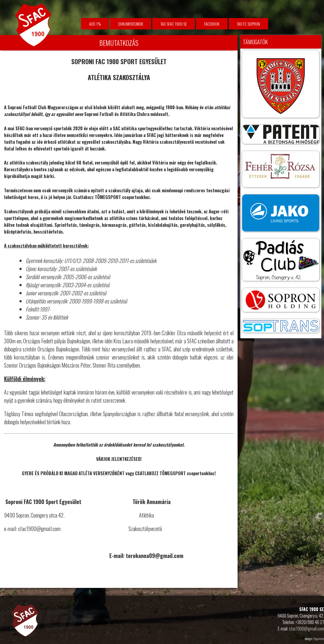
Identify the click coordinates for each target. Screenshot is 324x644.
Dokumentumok (131, 24)
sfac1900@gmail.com (306, 629)
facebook (212, 24)
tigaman (319, 638)
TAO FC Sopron (248, 24)
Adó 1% (95, 24)
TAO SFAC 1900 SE (174, 24)
